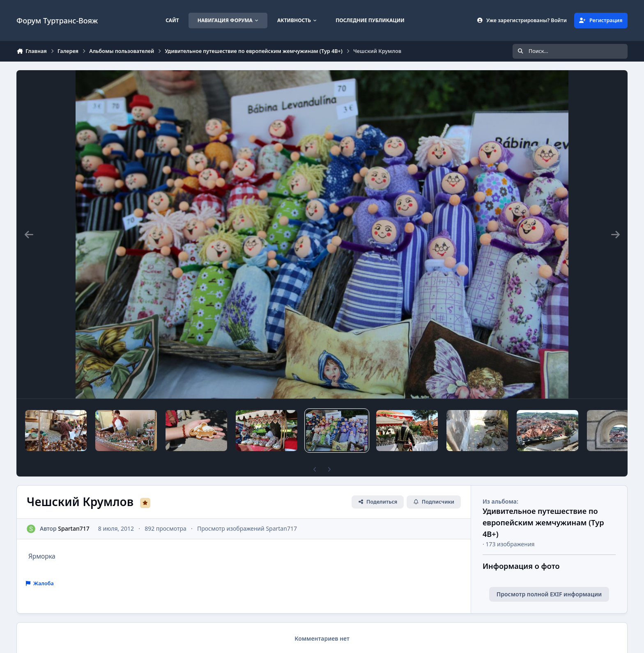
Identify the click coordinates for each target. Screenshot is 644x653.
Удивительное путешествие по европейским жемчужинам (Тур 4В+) (543, 522)
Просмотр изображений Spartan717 (247, 528)
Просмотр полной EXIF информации (549, 594)
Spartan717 (74, 528)
